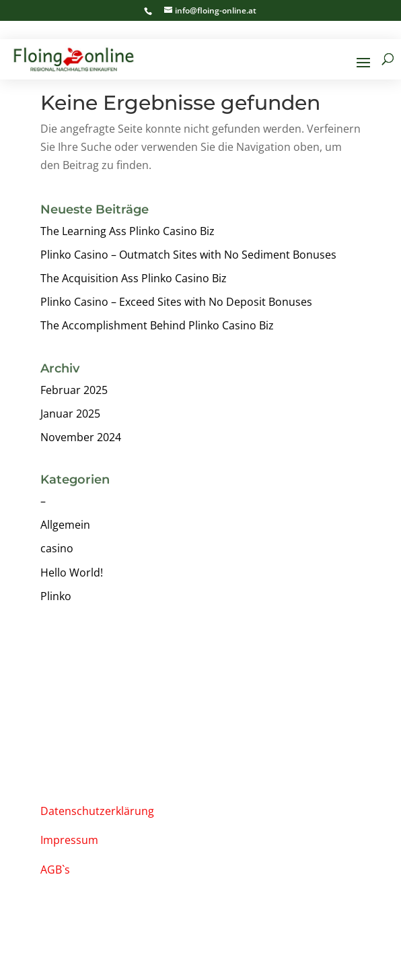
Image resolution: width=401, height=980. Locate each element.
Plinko (56, 596)
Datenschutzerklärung (97, 811)
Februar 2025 (74, 390)
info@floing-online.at (98, 712)
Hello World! (72, 573)
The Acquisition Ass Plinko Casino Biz (134, 278)
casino (57, 548)
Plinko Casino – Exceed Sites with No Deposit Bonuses (176, 302)
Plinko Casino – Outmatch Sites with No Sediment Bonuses (188, 255)
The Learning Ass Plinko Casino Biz (127, 231)
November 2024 (81, 437)
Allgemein (65, 525)
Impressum (69, 840)
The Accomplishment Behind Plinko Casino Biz (157, 325)
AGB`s (55, 870)
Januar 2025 (70, 414)
